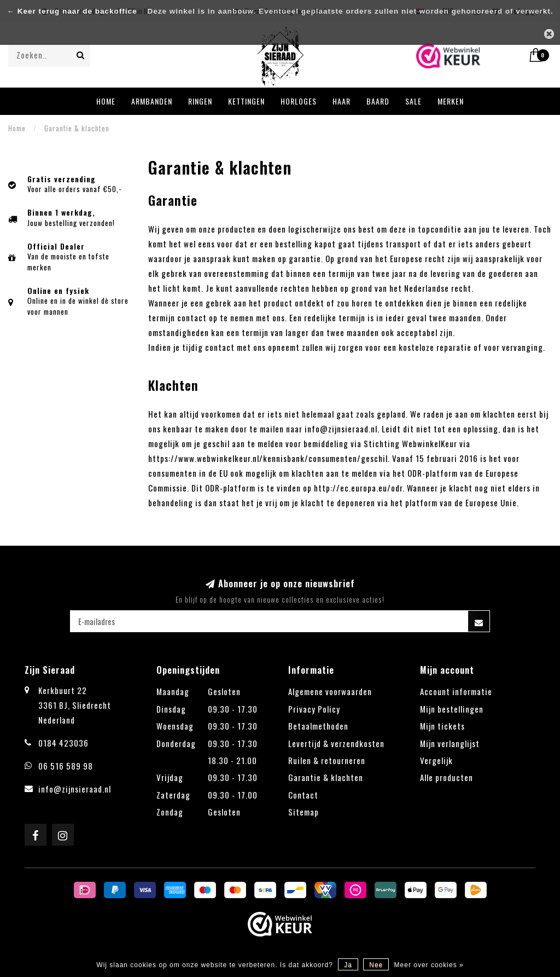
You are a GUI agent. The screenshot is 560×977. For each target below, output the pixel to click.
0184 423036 (63, 743)
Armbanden (152, 101)
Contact (303, 795)
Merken (451, 101)
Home (106, 101)
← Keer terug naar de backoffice (72, 11)
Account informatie (456, 691)
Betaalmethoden (318, 726)
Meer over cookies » (429, 965)
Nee (376, 965)
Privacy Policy (314, 709)
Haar (342, 101)
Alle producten (447, 777)
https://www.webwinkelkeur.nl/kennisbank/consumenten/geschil (268, 458)
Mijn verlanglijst (450, 743)
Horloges (299, 101)
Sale (413, 101)
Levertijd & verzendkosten (336, 743)
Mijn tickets (442, 726)
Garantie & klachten (326, 777)
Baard (378, 101)
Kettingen (246, 101)
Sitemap (304, 812)
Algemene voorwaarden (330, 691)
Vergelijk (436, 760)
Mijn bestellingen (452, 709)
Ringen (200, 101)
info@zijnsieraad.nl (75, 789)
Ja (348, 965)
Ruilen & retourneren (327, 760)
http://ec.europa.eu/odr (358, 488)
